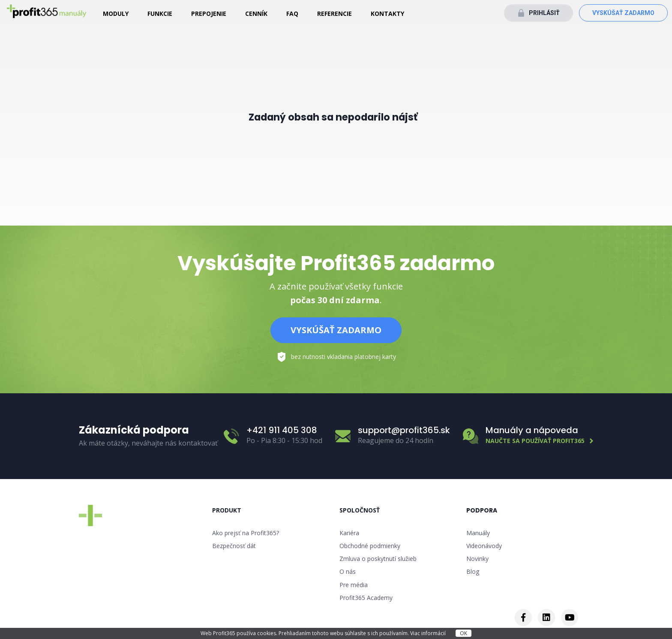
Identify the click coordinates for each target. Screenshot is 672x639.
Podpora (482, 510)
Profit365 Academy (366, 598)
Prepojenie (209, 14)
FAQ (292, 14)
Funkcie (160, 14)
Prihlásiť (544, 13)
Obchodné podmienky (370, 546)
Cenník (256, 14)
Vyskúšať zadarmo (623, 13)
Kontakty (387, 14)
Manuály (478, 533)
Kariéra (349, 533)
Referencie (334, 14)
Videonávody (484, 546)
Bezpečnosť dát (234, 546)
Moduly (116, 14)
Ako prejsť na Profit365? (246, 533)
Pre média (354, 585)
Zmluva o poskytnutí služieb (378, 559)
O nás (348, 571)
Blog (473, 571)
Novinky (477, 559)
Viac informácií (429, 633)
